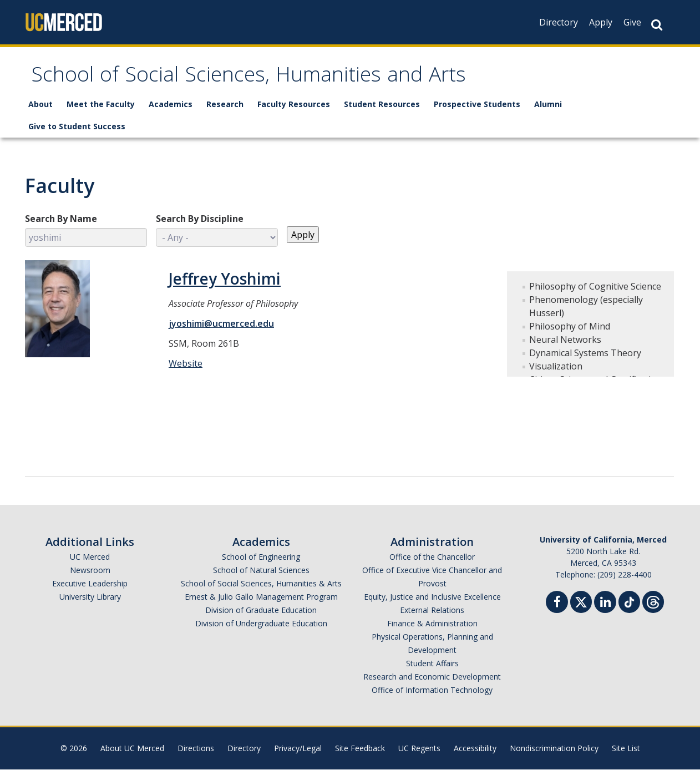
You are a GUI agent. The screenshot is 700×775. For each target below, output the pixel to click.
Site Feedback (360, 754)
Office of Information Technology (432, 695)
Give (632, 22)
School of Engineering (261, 562)
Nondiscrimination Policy (554, 754)
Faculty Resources (294, 110)
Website (186, 369)
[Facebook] (557, 609)
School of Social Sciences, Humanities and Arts (289, 80)
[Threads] (653, 606)
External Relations (432, 616)
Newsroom (90, 576)
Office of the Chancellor (432, 562)
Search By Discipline (200, 224)
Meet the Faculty (101, 110)
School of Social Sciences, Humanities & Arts (261, 589)
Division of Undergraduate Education (261, 629)
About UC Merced (132, 754)
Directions (196, 754)
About (40, 110)
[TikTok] (629, 606)
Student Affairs (432, 669)
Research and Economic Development (432, 682)
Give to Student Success (77, 132)
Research (225, 110)
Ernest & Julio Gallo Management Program (261, 602)
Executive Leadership (90, 589)
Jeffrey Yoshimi (225, 284)
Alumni (548, 110)
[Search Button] (657, 25)
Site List (626, 754)
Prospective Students (477, 110)
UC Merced (90, 562)
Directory (559, 22)
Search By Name (61, 224)
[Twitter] (581, 606)
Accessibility (475, 754)
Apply (601, 22)
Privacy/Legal (298, 754)
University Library (90, 602)
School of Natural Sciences (261, 576)
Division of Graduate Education (261, 616)
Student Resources (382, 110)
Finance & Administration (432, 629)
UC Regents (419, 754)
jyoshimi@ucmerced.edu (221, 329)
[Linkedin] (605, 609)
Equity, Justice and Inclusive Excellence (432, 602)
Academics (171, 110)
